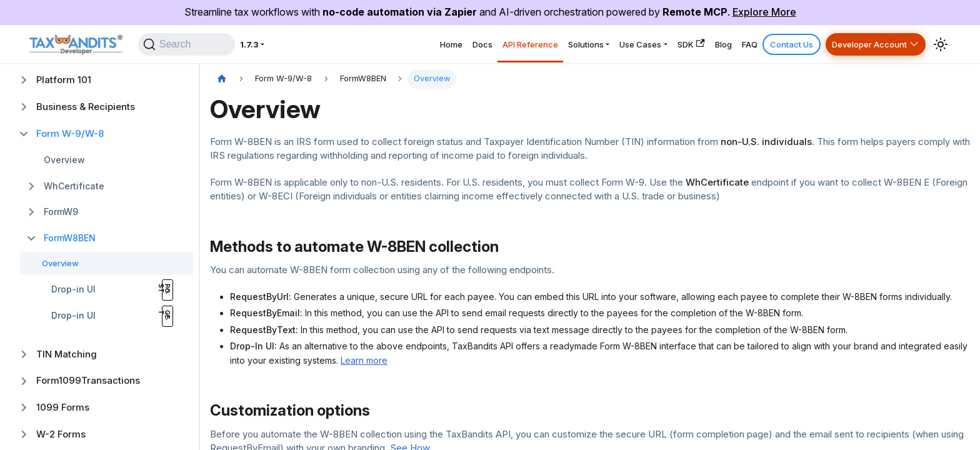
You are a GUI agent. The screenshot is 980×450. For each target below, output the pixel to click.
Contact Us (771, 44)
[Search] (194, 44)
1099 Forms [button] (63, 407)
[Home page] (222, 79)
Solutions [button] (519, 44)
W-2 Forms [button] (61, 434)
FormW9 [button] (61, 212)
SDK (647, 44)
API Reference (451, 44)
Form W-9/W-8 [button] (70, 133)
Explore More (764, 12)
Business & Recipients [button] (86, 107)
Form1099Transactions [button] (88, 380)
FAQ (722, 44)
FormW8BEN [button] (70, 238)
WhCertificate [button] (74, 186)
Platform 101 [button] (64, 80)
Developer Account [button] (861, 44)
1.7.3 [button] (267, 44)
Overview (64, 160)
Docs (393, 44)
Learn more (364, 360)
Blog (688, 44)
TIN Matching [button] (67, 354)
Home (353, 44)
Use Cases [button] (586, 44)
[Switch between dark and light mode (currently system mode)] (941, 44)
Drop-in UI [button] (73, 289)
